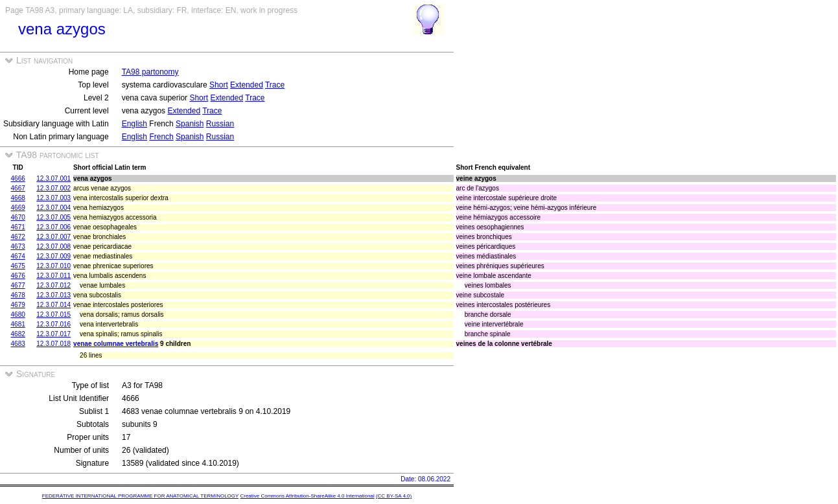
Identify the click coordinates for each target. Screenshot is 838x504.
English (134, 124)
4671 (18, 227)
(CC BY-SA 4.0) (394, 496)
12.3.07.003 (53, 198)
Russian (220, 124)
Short (219, 85)
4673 (18, 246)
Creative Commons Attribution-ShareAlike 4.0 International (307, 496)
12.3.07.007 (53, 237)
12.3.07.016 (53, 324)
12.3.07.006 (53, 227)
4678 (18, 295)
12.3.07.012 (53, 285)
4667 (18, 188)
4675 (18, 266)
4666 (18, 178)
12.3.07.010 (53, 266)
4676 (18, 276)
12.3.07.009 (53, 256)
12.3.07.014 (53, 305)
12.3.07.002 (53, 188)
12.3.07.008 (53, 246)
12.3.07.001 (53, 178)
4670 (18, 217)
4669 (18, 208)
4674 (18, 256)
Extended (247, 85)
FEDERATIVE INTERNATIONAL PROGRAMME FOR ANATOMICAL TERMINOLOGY (140, 496)
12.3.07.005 (53, 217)
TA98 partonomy (150, 72)
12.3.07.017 (53, 334)
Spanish (190, 124)
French (161, 137)
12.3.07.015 (53, 315)
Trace (275, 85)
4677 (18, 285)
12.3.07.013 (53, 295)
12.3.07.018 (53, 344)
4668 (18, 198)
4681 (18, 324)
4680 (18, 315)
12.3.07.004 (53, 208)
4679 (18, 305)
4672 (18, 237)
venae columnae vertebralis (116, 344)
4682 (18, 334)
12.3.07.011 (53, 276)
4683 (18, 344)
